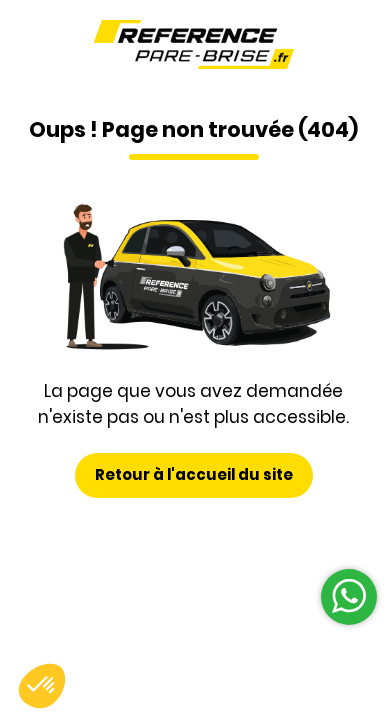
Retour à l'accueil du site (194, 474)
